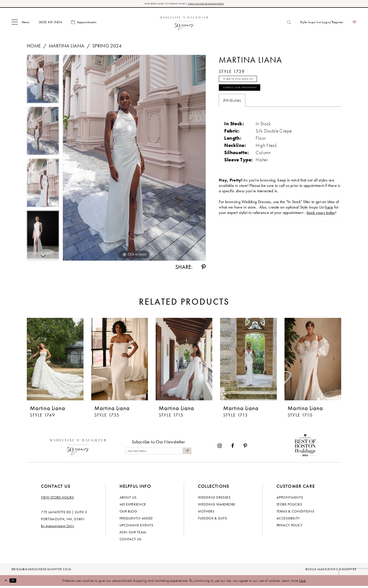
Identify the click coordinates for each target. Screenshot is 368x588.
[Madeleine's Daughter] (78, 448)
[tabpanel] (43, 82)
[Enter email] (158, 453)
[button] (21, 24)
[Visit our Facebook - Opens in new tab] (233, 448)
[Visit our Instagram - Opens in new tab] (220, 448)
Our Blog (128, 513)
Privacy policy (290, 527)
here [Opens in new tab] (329, 220)
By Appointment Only (57, 528)
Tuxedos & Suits (212, 520)
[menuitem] (21, 24)
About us (128, 499)
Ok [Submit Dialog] (19, 582)
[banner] (184, 24)
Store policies (289, 506)
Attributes (232, 113)
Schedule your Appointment (255, 98)
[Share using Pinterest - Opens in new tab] (204, 269)
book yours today (321, 225)
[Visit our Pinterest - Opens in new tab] (245, 448)
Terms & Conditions (295, 513)
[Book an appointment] (84, 24)
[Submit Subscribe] (186, 453)
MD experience (133, 506)
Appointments (290, 499)
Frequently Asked (136, 520)
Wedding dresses (214, 499)
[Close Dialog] (8, 582)
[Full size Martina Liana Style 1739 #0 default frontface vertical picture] (134, 160)
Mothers (206, 513)
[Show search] (289, 24)
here (302, 582)
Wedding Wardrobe (217, 506)
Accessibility (288, 520)
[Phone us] (50, 24)
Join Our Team (133, 534)
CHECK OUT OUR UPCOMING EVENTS (220, 5)
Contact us (131, 541)
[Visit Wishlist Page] (354, 24)
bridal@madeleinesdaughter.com (41, 571)
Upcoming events (136, 527)
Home (34, 48)
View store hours (57, 499)
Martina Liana (66, 48)
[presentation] (55, 361)
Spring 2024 (107, 48)
